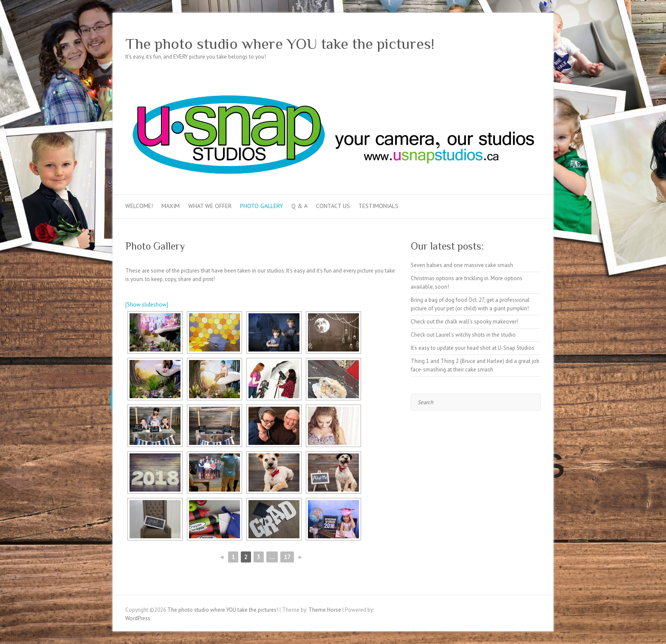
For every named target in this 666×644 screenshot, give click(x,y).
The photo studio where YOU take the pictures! (280, 44)
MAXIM (171, 206)
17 (287, 557)
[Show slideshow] (147, 305)
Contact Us (333, 206)
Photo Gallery (261, 206)
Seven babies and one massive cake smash (462, 265)
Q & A (299, 206)
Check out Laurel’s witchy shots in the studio (463, 335)
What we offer (210, 206)
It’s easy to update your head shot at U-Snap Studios (473, 348)
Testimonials (378, 206)
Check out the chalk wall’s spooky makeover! (464, 322)
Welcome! (139, 206)
